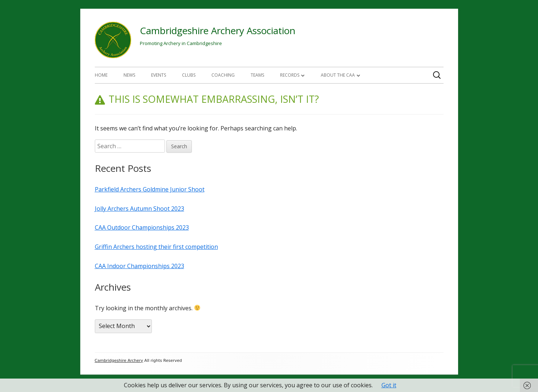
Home (101, 75)
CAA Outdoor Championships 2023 (142, 227)
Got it (389, 385)
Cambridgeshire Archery (119, 361)
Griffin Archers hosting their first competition (156, 247)
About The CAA (338, 75)
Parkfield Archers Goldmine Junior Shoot (150, 189)
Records (290, 75)
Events (159, 75)
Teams (257, 75)
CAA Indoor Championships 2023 (139, 266)
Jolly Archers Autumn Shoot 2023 (139, 209)
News (129, 75)
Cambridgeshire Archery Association (218, 31)
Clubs (189, 75)
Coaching (223, 75)
